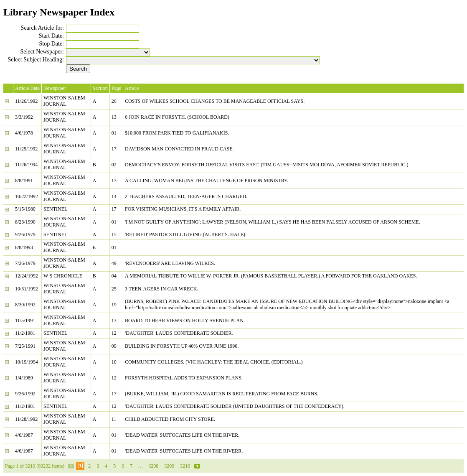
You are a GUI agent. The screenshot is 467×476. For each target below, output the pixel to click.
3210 (185, 466)
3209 (169, 466)
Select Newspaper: (42, 52)
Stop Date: (52, 44)
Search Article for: (42, 28)
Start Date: (51, 36)
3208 (153, 466)
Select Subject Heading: (36, 60)
